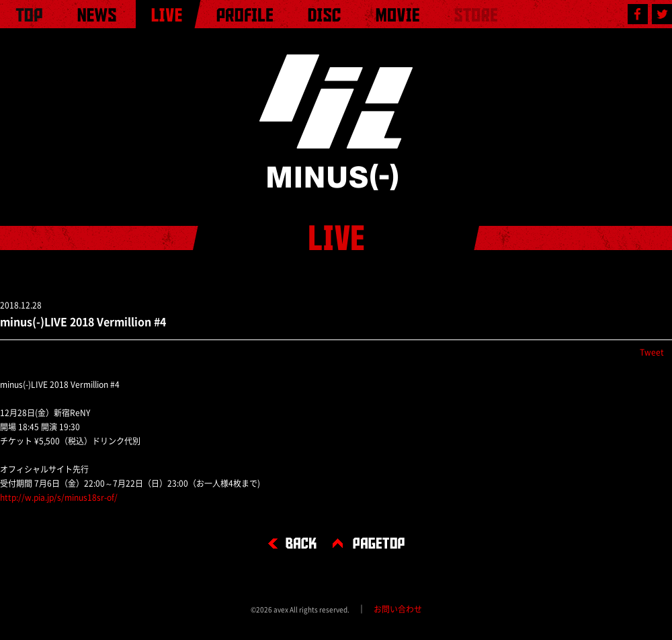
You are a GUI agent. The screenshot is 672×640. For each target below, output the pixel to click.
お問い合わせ (398, 609)
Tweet (652, 352)
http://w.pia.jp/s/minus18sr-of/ (59, 497)
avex (281, 610)
